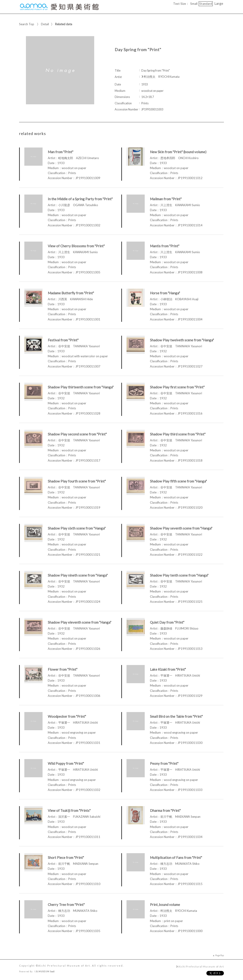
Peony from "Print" (164, 763)
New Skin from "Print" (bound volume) (178, 152)
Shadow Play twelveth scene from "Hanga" (182, 340)
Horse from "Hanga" (165, 293)
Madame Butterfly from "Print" (71, 293)
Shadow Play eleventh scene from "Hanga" (80, 622)
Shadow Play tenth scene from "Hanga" (179, 575)
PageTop (220, 955)
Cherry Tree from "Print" (66, 905)
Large (219, 3)
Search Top (27, 24)
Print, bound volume (165, 905)
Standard (206, 4)
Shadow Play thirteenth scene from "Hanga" (81, 387)
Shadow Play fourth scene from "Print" (77, 481)
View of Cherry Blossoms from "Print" (76, 246)
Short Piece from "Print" (66, 857)
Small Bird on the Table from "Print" (176, 716)
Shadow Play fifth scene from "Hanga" (178, 481)
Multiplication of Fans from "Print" (176, 857)
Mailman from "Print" (166, 199)
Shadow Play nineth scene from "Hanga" (78, 575)
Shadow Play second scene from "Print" (77, 434)
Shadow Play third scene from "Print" (178, 434)
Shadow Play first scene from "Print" (177, 387)
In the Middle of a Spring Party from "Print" (80, 199)
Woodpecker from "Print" (67, 716)
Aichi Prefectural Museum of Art (201, 966)
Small (194, 4)
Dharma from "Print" (165, 810)
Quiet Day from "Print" (167, 622)
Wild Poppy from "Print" (66, 763)
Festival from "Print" (63, 340)
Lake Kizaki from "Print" (168, 669)
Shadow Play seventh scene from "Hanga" (181, 528)
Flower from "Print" (63, 669)
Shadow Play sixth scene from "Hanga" (77, 528)
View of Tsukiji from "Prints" (69, 810)
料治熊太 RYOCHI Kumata (162, 77)
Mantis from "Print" (165, 246)
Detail (45, 24)
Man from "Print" (61, 152)
